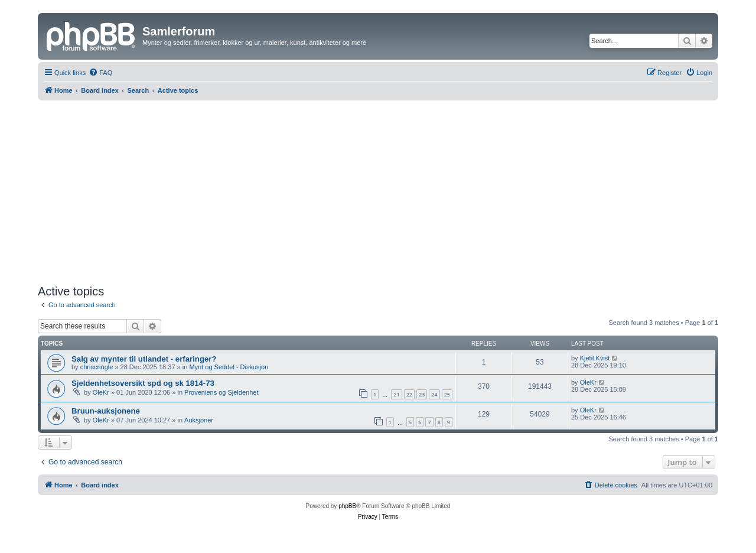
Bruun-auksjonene (106, 411)
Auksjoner (199, 420)
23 (422, 394)
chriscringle (97, 367)
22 (409, 394)
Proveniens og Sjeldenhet (221, 392)
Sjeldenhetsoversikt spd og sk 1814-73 (143, 383)
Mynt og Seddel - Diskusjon (229, 367)
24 (434, 394)
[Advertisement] (378, 193)
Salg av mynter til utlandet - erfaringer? (144, 359)
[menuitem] (100, 73)
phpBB (347, 506)
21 (396, 394)
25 (447, 394)
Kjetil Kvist (595, 358)
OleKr (101, 392)
